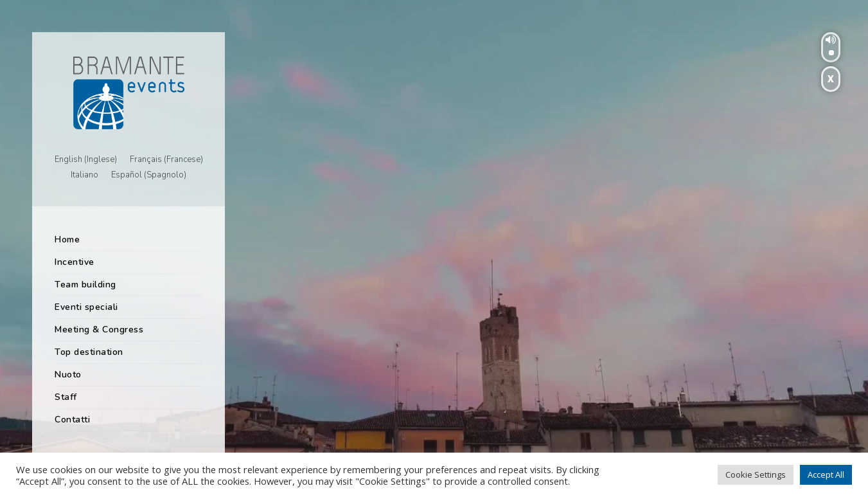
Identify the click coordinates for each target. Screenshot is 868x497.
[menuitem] (86, 160)
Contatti (72, 420)
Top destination (89, 352)
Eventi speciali (86, 307)
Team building (85, 285)
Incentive (75, 262)
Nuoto (68, 375)
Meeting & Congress (99, 330)
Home (67, 239)
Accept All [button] (826, 474)
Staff (66, 397)
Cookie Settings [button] (756, 474)
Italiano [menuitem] (84, 176)
